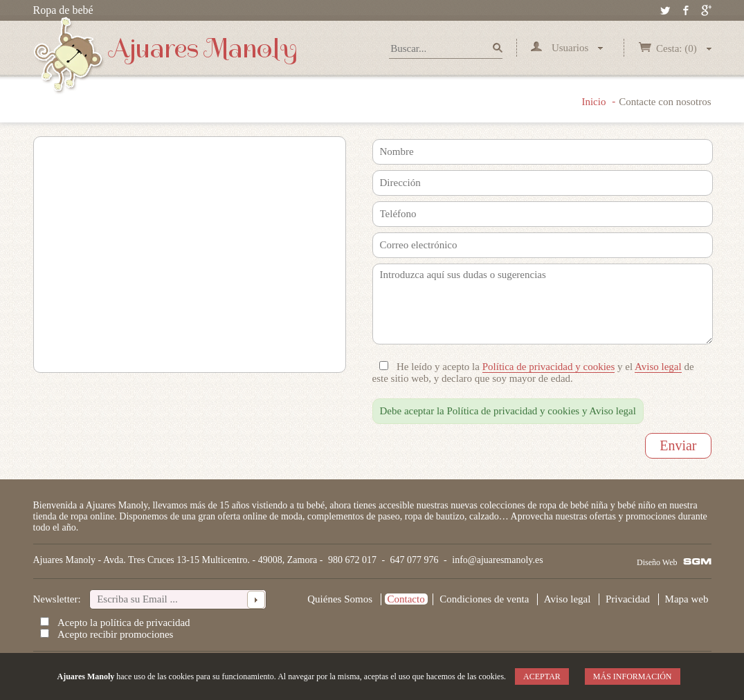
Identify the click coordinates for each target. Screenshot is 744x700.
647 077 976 (415, 560)
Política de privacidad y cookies (549, 367)
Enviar (678, 445)
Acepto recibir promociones (115, 634)
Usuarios (567, 48)
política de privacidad (145, 623)
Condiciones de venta (484, 599)
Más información (633, 676)
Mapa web (687, 599)
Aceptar (542, 676)
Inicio (593, 102)
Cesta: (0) (674, 48)
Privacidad (628, 599)
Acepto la (124, 623)
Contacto (406, 599)
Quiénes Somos (340, 599)
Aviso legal (658, 367)
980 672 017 (352, 560)
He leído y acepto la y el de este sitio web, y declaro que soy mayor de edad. (533, 372)
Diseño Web (657, 562)
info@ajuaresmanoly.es (497, 560)
